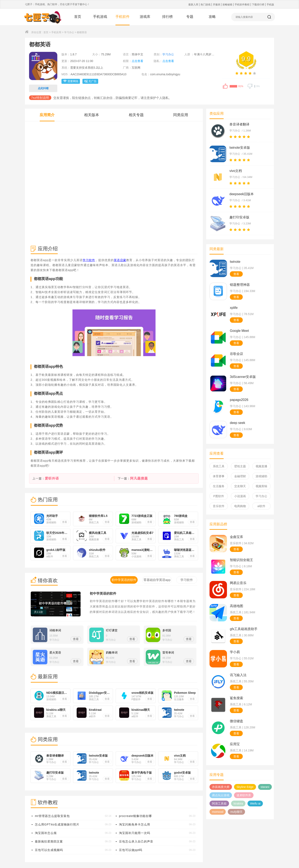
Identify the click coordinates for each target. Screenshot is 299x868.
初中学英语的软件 (103, 593)
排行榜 (167, 17)
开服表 (217, 5)
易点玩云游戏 (221, 795)
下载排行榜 (258, 5)
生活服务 (219, 486)
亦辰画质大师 (221, 787)
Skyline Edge (245, 787)
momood (218, 812)
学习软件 (89, 260)
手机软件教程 (242, 5)
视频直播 (261, 466)
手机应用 (56, 32)
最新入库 (194, 5)
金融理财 (240, 476)
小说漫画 (240, 496)
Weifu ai (255, 803)
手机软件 (123, 17)
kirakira (238, 803)
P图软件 (219, 496)
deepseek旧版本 (242, 194)
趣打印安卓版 (239, 217)
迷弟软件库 (244, 795)
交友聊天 (240, 486)
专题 (190, 17)
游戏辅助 (261, 476)
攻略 (212, 17)
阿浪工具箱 (219, 803)
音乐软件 (219, 506)
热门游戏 (206, 5)
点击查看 (137, 61)
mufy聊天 (236, 812)
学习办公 (69, 32)
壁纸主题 (240, 466)
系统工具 (219, 466)
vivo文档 (236, 171)
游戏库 (145, 17)
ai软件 (262, 506)
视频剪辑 (261, 486)
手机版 (270, 5)
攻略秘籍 (228, 5)
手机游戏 (100, 17)
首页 (78, 17)
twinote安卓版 (240, 148)
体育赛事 (219, 476)
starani (265, 787)
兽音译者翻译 (239, 124)
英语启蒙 (120, 260)
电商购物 (240, 506)
